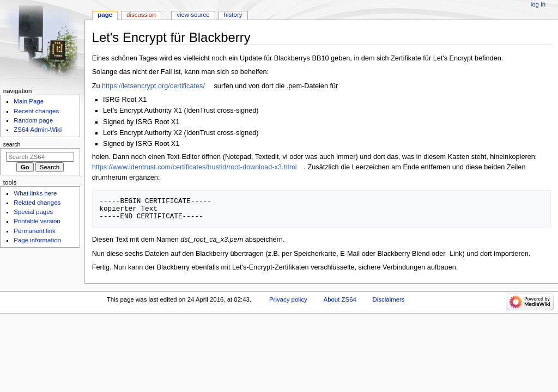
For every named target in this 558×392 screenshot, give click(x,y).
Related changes (37, 203)
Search (12, 144)
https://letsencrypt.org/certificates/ (153, 86)
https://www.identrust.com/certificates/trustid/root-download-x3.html (195, 167)
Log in (538, 4)
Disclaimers (389, 299)
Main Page (29, 101)
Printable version (37, 221)
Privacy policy (288, 299)
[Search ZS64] (40, 157)
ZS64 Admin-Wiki (38, 130)
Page (105, 15)
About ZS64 (340, 299)
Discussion (141, 15)
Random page (33, 120)
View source (193, 15)
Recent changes (36, 111)
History (233, 15)
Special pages (33, 212)
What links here (35, 193)
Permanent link (34, 231)
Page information (37, 240)
